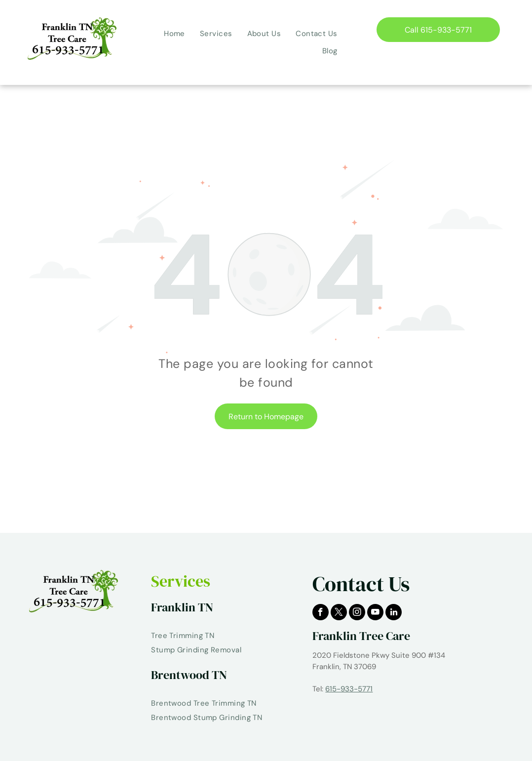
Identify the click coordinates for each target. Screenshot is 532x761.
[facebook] (321, 613)
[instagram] (357, 613)
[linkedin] (394, 613)
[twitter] (339, 613)
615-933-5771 (349, 689)
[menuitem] (174, 34)
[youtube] (375, 613)
